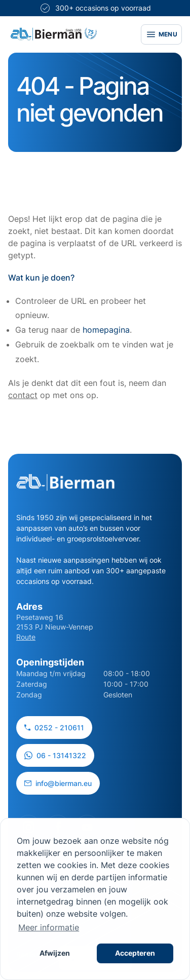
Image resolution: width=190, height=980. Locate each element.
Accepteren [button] (135, 953)
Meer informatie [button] (49, 927)
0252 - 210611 (54, 728)
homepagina (106, 330)
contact (23, 395)
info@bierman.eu (58, 783)
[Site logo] (54, 34)
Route (26, 637)
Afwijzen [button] (55, 953)
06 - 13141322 (55, 755)
